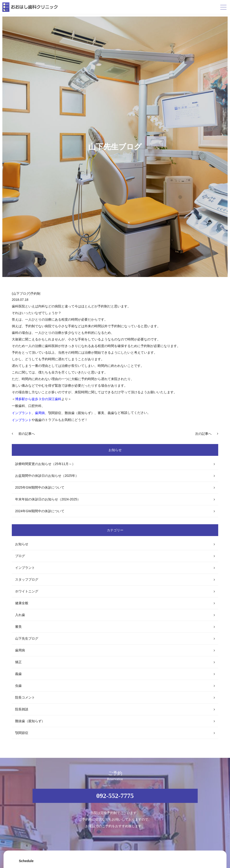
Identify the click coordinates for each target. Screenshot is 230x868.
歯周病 (20, 650)
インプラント (25, 568)
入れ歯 (20, 615)
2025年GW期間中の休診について (40, 487)
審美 (18, 627)
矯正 (18, 662)
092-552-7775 (115, 796)
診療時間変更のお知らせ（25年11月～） (45, 464)
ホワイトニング (27, 591)
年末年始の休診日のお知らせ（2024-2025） (48, 499)
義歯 (18, 674)
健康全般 (22, 603)
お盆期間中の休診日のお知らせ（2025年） (47, 476)
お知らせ (22, 544)
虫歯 (18, 686)
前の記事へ (27, 434)
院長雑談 (22, 709)
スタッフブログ (27, 579)
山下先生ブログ (27, 638)
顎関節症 (22, 733)
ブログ (20, 556)
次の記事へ (203, 434)
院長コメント (25, 697)
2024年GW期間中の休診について (40, 511)
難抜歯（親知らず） (30, 721)
